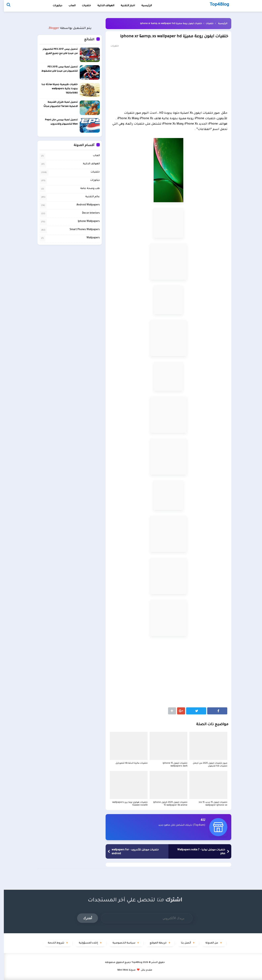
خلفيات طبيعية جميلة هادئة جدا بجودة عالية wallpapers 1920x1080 (56, 89)
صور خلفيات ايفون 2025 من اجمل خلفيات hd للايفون (206, 765)
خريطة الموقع (154, 943)
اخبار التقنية (124, 6)
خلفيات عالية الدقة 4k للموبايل (128, 763)
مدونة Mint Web (123, 970)
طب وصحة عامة (86, 189)
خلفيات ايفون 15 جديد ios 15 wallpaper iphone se (209, 804)
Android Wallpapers (84, 205)
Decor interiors (87, 213)
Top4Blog (133, 963)
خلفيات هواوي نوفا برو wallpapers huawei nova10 (126, 804)
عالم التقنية (89, 197)
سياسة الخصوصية (120, 943)
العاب (68, 6)
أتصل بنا (182, 943)
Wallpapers (89, 238)
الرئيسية (219, 24)
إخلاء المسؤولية (85, 943)
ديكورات (54, 6)
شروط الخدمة (52, 943)
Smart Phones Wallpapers (81, 230)
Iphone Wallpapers (85, 221)
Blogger (50, 28)
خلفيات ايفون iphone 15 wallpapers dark (171, 765)
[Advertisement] (165, 79)
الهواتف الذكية (88, 164)
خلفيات (83, 6)
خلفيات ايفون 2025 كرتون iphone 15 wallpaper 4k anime (166, 804)
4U (199, 820)
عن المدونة (208, 943)
